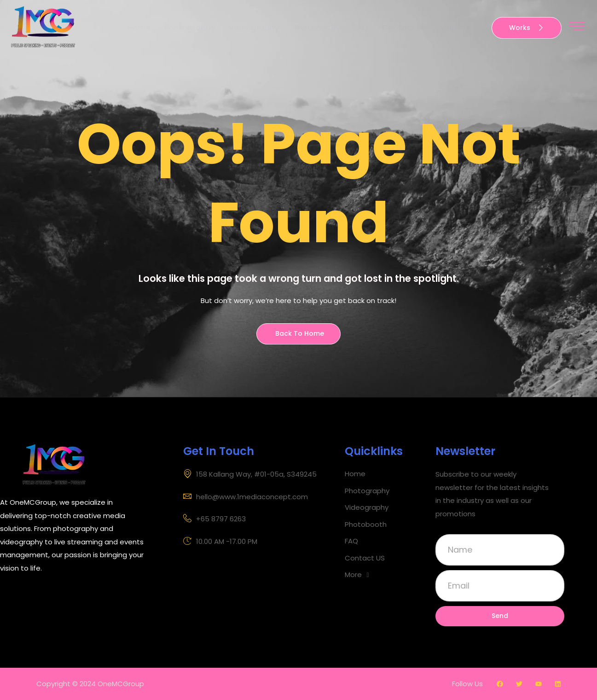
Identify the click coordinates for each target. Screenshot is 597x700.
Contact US (405, 28)
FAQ (361, 28)
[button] (388, 575)
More (456, 28)
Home (137, 28)
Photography (189, 28)
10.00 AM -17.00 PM (220, 542)
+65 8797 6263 (214, 519)
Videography (253, 28)
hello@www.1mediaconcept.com (246, 497)
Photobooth (316, 28)
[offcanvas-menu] (577, 27)
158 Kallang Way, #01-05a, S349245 (250, 475)
